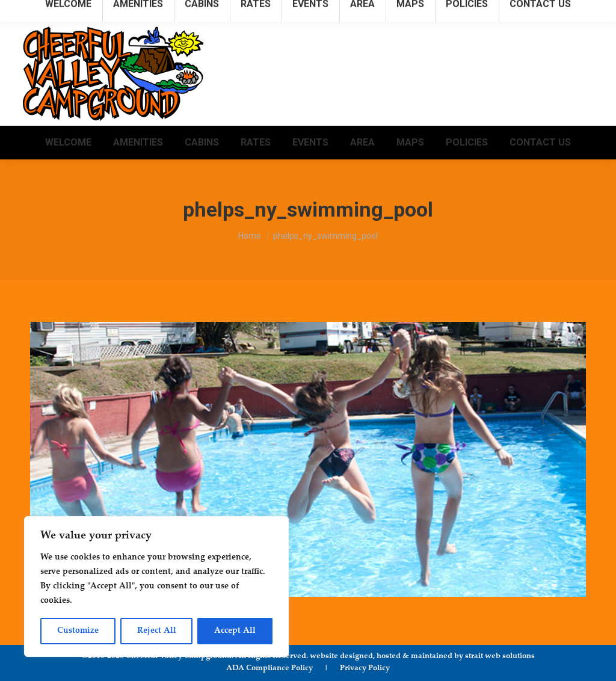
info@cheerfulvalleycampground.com (515, 11)
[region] (156, 587)
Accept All (235, 631)
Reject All (157, 631)
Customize (78, 631)
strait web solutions (500, 656)
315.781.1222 (402, 11)
